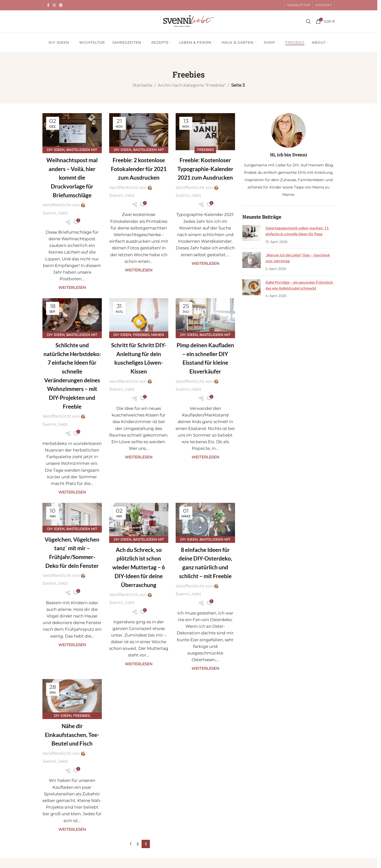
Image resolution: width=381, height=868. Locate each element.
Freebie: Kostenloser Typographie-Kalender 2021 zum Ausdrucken (205, 169)
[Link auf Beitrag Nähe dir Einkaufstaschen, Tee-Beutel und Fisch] (72, 698)
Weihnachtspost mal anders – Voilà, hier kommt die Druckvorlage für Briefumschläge (72, 178)
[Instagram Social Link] (54, 5)
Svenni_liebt (55, 213)
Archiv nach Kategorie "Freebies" (192, 85)
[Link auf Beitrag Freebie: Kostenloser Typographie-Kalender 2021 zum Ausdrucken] (205, 132)
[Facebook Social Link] (48, 5)
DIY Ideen (56, 150)
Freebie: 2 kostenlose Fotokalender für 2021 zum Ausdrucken (139, 169)
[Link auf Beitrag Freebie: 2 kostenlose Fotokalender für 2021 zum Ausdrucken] (139, 132)
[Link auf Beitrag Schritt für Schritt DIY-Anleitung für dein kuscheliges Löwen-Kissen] (139, 317)
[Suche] (308, 21)
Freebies (205, 150)
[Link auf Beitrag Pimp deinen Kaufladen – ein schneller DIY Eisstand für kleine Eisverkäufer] (205, 317)
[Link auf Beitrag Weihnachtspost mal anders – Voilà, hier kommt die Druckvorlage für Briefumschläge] (72, 132)
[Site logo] (189, 21)
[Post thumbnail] (251, 235)
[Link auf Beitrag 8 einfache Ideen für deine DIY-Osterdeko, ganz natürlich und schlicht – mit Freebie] (205, 521)
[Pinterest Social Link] (61, 5)
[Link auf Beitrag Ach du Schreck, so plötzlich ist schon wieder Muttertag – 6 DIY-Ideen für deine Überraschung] (139, 521)
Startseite (142, 85)
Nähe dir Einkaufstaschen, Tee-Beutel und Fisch (72, 735)
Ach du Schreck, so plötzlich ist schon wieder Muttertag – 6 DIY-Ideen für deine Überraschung (139, 567)
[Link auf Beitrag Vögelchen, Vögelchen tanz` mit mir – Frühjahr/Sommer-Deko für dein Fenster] (72, 516)
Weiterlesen (72, 287)
